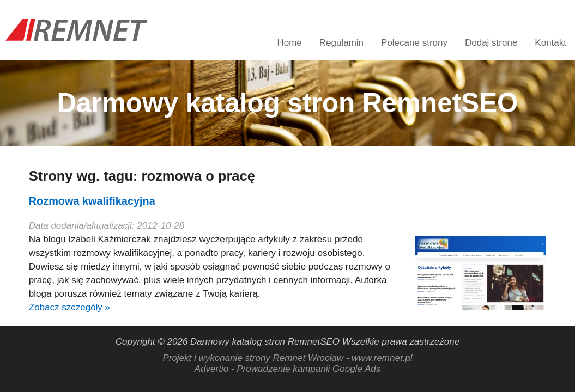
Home (289, 43)
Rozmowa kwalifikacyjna (92, 201)
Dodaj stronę (491, 43)
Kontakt (550, 43)
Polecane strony (414, 43)
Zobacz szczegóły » (69, 307)
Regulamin (341, 43)
